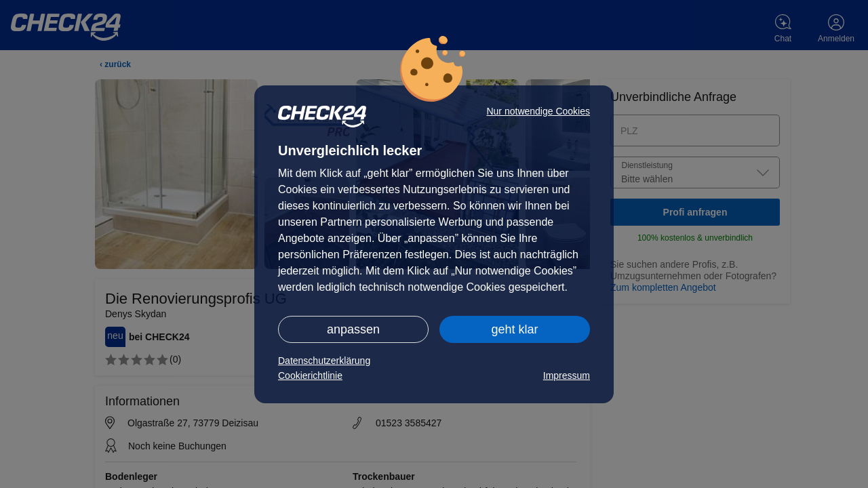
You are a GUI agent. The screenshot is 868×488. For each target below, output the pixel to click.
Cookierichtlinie (310, 375)
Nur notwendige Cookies (538, 111)
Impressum (567, 375)
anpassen (353, 329)
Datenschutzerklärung (324, 361)
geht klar (514, 329)
